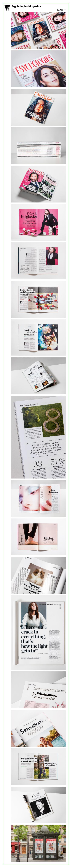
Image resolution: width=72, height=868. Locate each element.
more (61, 10)
